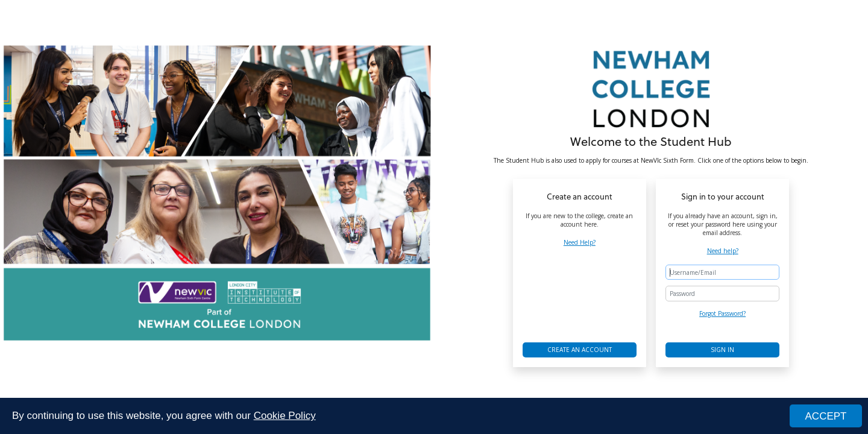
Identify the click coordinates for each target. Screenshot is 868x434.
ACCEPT (826, 417)
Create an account (580, 350)
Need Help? (580, 242)
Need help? (723, 251)
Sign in (722, 350)
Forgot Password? (722, 313)
